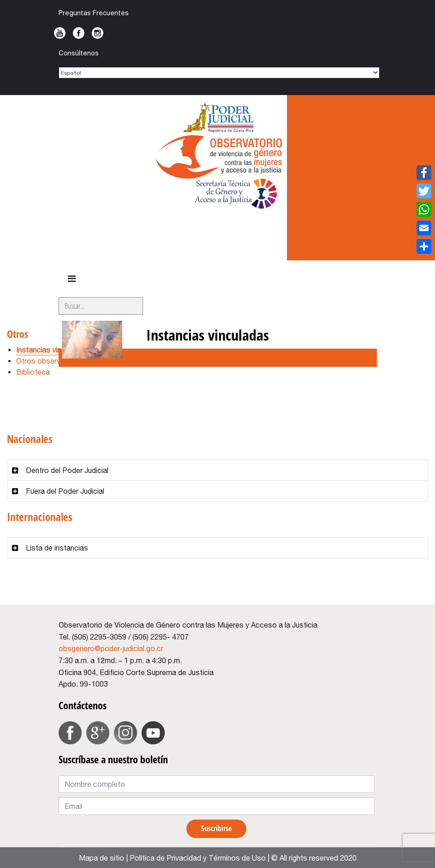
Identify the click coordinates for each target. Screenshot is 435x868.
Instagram (98, 33)
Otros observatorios (50, 361)
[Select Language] (219, 73)
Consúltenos (79, 53)
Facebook (79, 33)
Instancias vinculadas (51, 350)
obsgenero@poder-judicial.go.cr (111, 648)
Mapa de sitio (101, 858)
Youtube (60, 33)
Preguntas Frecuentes (94, 13)
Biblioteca (33, 372)
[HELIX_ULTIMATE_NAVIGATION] (72, 279)
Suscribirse (216, 828)
